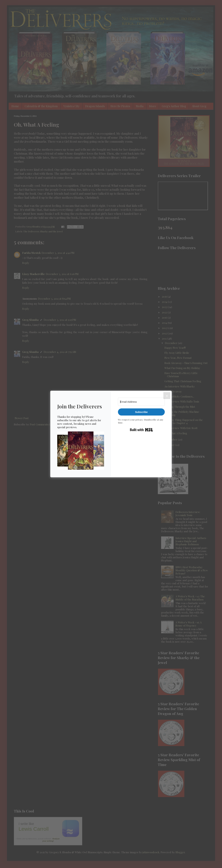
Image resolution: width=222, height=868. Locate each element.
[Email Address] (141, 402)
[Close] (167, 396)
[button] (81, 451)
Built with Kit (141, 430)
